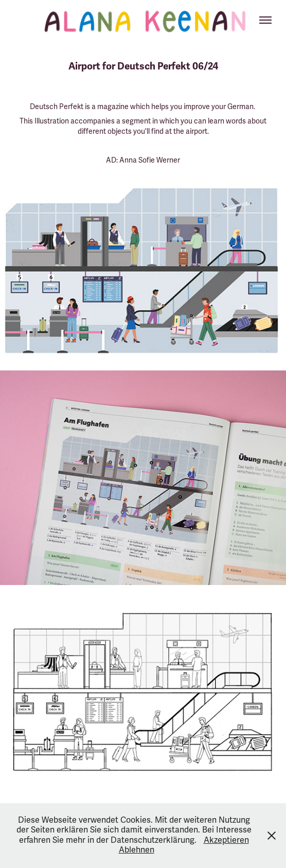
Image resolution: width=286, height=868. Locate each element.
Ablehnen (137, 850)
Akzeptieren (226, 840)
